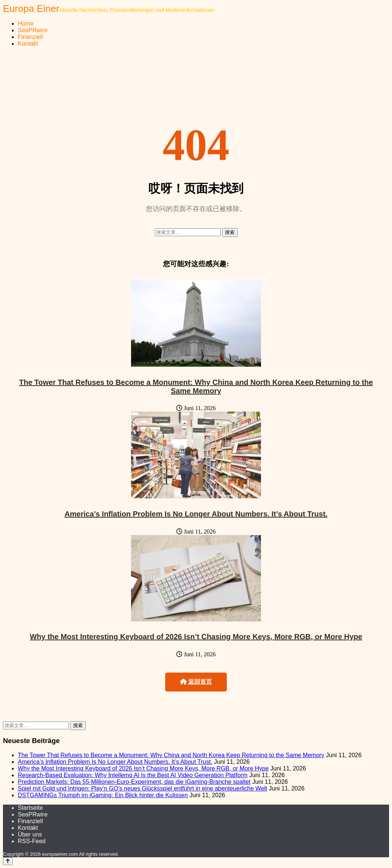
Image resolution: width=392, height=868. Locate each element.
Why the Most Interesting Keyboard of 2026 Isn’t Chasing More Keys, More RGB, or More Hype (196, 637)
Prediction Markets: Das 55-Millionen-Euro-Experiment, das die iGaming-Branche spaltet (134, 782)
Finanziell (30, 37)
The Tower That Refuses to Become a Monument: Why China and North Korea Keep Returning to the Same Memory (196, 387)
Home (26, 24)
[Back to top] (8, 861)
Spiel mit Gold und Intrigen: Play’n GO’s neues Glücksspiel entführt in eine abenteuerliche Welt (143, 788)
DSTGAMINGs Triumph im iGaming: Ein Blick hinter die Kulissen (103, 795)
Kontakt (28, 44)
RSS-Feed (32, 841)
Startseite (30, 808)
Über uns (30, 834)
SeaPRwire (33, 30)
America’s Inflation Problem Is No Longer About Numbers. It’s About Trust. (196, 514)
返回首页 (196, 682)
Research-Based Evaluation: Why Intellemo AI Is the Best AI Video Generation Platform (133, 775)
